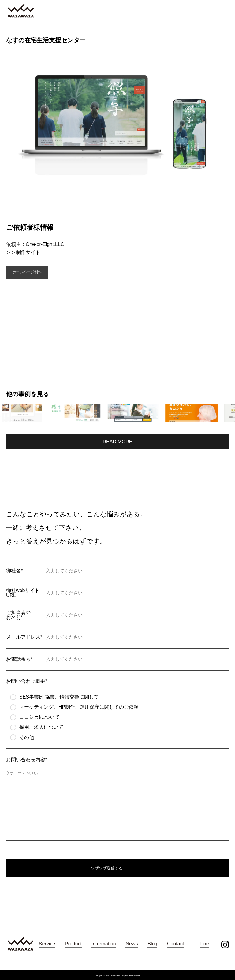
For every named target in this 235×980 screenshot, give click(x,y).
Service (47, 944)
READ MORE (118, 442)
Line (204, 944)
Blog (152, 944)
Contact (175, 944)
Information (104, 944)
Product (73, 944)
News (132, 944)
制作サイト (28, 252)
